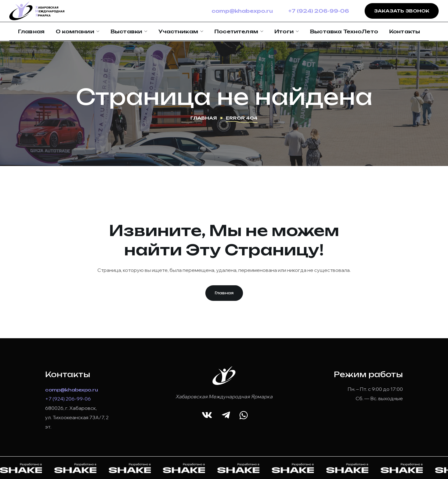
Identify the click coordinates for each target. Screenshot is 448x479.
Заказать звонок (402, 11)
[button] (224, 293)
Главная (204, 118)
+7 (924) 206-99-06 (319, 11)
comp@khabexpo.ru (242, 11)
